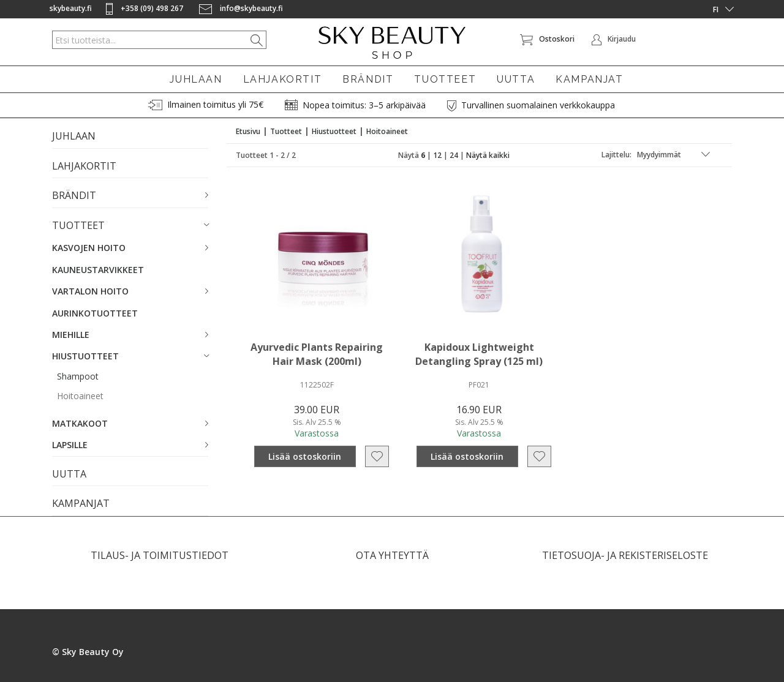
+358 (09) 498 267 (145, 8)
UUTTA (516, 79)
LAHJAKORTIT (283, 79)
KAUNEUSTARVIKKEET (98, 270)
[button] (130, 196)
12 (437, 155)
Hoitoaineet (80, 396)
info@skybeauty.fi (241, 8)
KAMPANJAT (589, 79)
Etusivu (248, 131)
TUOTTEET (445, 79)
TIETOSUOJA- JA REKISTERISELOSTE (625, 555)
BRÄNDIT (368, 79)
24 (454, 155)
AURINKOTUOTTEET (95, 313)
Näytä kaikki (488, 155)
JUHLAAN (196, 79)
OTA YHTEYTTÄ (392, 555)
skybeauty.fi (71, 8)
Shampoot (78, 376)
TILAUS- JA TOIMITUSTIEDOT (160, 555)
